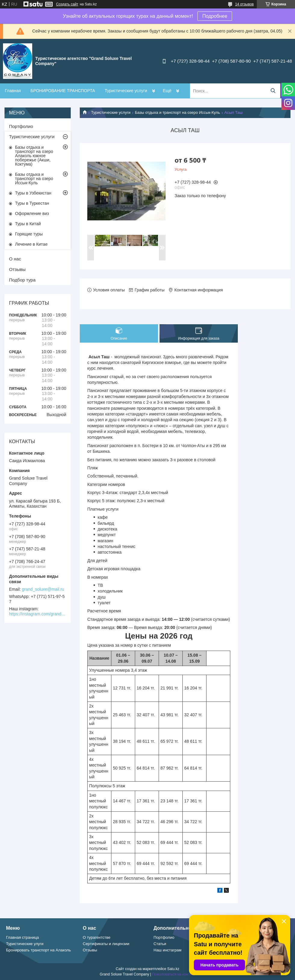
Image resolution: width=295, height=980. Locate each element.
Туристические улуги (25, 944)
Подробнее (215, 16)
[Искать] (273, 91)
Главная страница (22, 937)
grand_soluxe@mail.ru (43, 589)
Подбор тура (22, 280)
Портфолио (21, 126)
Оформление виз (32, 213)
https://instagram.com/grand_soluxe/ (38, 614)
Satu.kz (173, 969)
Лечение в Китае (31, 244)
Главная (13, 91)
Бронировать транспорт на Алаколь (38, 950)
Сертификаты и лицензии (106, 944)
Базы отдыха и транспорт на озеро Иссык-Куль (177, 112)
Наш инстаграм (168, 950)
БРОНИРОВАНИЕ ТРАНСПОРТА (63, 91)
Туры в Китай (28, 224)
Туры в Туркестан (32, 203)
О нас (15, 259)
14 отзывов (244, 4)
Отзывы (17, 269)
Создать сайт (67, 4)
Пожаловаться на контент (174, 974)
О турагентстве (97, 937)
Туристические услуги (126, 91)
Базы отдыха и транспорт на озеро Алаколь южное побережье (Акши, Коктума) (34, 156)
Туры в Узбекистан (33, 193)
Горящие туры (29, 234)
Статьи (160, 944)
